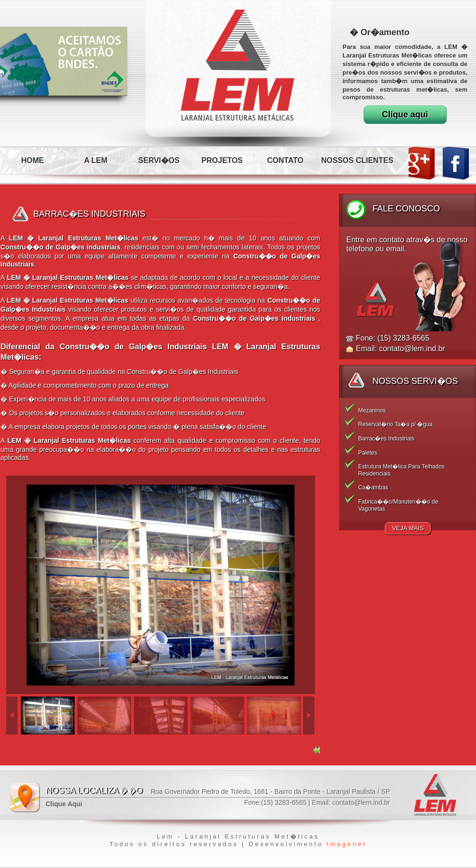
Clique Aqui (64, 804)
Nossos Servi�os (415, 381)
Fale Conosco (406, 209)
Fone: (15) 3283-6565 (393, 338)
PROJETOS (222, 160)
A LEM (96, 160)
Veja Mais (408, 528)
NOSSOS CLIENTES (357, 160)
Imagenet (346, 844)
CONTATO (285, 160)
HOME (33, 160)
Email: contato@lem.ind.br (400, 348)
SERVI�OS (159, 160)
